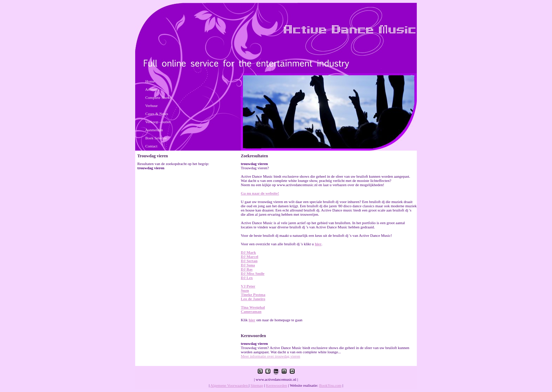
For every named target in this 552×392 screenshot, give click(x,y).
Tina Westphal (253, 307)
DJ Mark (248, 252)
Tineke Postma (253, 295)
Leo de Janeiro (253, 299)
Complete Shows (159, 97)
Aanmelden (154, 130)
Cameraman (251, 311)
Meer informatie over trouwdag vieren (271, 356)
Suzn (245, 290)
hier (318, 244)
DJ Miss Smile (253, 273)
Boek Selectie (156, 138)
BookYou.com (330, 385)
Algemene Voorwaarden (229, 385)
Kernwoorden (276, 385)
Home (150, 81)
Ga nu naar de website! (260, 193)
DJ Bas (247, 269)
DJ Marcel (250, 257)
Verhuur (152, 106)
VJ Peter (248, 286)
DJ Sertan (249, 261)
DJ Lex (247, 278)
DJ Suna (248, 265)
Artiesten (152, 89)
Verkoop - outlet (158, 122)
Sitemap (257, 385)
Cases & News (157, 114)
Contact (151, 146)
